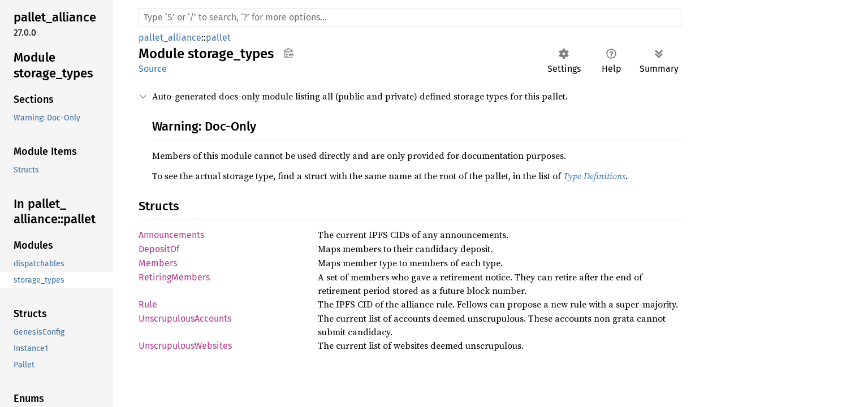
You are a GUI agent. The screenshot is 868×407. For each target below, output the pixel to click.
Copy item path (289, 53)
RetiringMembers (174, 277)
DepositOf (159, 249)
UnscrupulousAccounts (185, 319)
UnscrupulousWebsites (185, 346)
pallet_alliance (170, 38)
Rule (148, 304)
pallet (218, 38)
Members (158, 263)
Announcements (171, 235)
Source (153, 69)
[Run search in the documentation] (410, 18)
